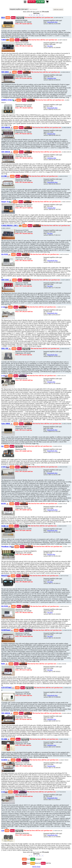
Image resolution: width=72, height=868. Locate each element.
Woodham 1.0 (6, 546)
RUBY (4, 504)
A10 (3, 831)
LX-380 (4, 176)
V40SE (4, 40)
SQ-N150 (4, 254)
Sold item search (58, 9)
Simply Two (5, 202)
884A (3, 18)
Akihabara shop (52, 78)
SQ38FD (4, 760)
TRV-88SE (5, 72)
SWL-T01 (5, 348)
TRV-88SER (6, 127)
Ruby (3, 664)
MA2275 (4, 576)
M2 (2, 446)
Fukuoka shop (51, 134)
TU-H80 (4, 739)
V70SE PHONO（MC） (10, 225)
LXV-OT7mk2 (6, 687)
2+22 (3, 307)
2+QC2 (4, 467)
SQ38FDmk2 (6, 630)
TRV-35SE (5, 280)
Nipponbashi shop (52, 22)
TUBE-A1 (5, 526)
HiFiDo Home (36, 867)
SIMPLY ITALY (7, 100)
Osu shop (50, 46)
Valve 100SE (6, 424)
